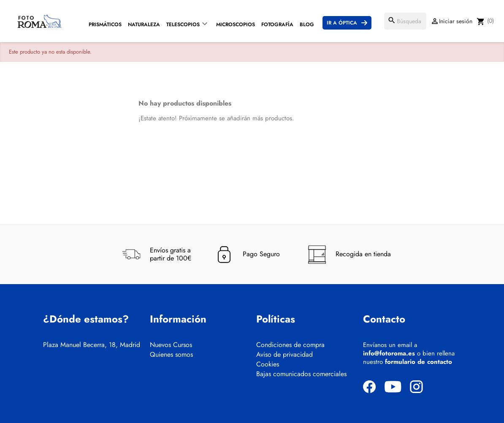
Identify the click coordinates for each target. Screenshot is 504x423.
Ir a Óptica (342, 23)
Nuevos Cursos (171, 345)
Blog (307, 24)
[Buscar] (405, 21)
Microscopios (236, 24)
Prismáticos (105, 24)
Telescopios (183, 24)
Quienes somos (171, 355)
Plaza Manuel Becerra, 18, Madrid (92, 345)
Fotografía (277, 24)
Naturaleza (144, 24)
